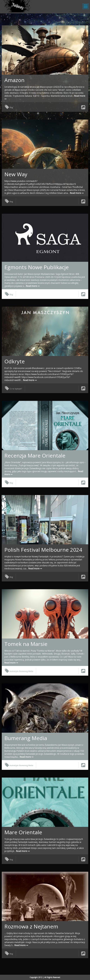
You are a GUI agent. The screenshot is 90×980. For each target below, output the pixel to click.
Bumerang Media (26, 738)
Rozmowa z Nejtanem (31, 926)
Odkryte (15, 361)
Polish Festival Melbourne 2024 (43, 550)
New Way (16, 174)
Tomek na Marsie (26, 644)
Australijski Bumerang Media (19, 671)
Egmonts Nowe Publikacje (37, 267)
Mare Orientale (23, 832)
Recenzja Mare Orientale (35, 455)
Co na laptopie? (13, 389)
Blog (9, 107)
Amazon (14, 80)
